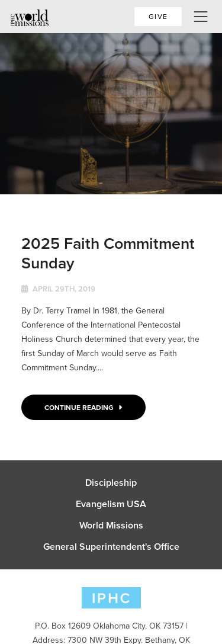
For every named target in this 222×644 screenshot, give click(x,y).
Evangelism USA (111, 504)
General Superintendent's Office (111, 547)
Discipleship (111, 483)
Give (158, 16)
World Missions (111, 526)
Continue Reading (83, 407)
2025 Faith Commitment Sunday (108, 253)
